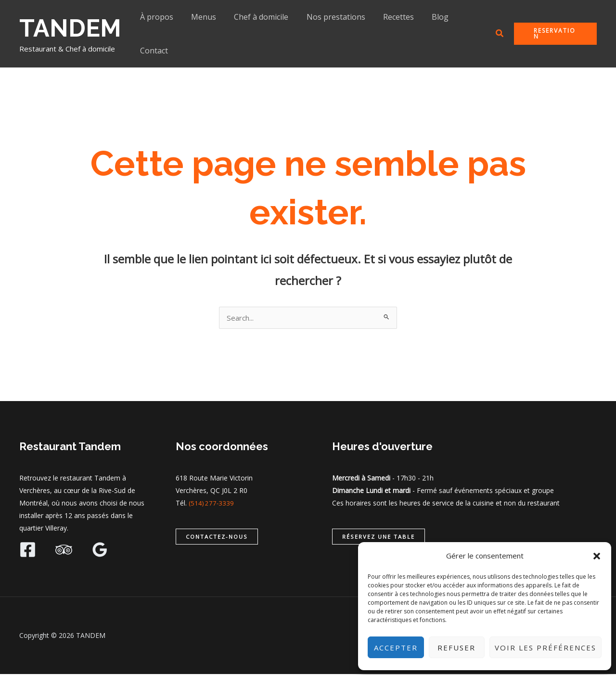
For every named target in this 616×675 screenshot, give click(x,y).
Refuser (456, 648)
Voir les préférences (545, 648)
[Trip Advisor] (64, 551)
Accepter (396, 648)
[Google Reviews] (100, 551)
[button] (597, 556)
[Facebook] (28, 551)
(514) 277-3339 (212, 504)
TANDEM (70, 28)
